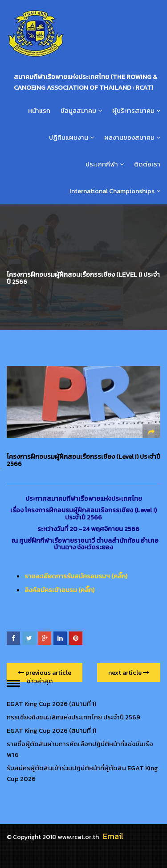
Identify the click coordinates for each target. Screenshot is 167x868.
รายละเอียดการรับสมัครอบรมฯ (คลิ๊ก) (76, 576)
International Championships (112, 191)
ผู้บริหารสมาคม (133, 111)
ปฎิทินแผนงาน (69, 137)
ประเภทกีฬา (102, 164)
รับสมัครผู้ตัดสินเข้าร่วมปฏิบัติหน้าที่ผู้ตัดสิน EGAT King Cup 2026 (82, 773)
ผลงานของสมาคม (129, 137)
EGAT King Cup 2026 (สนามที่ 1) (51, 704)
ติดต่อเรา (147, 164)
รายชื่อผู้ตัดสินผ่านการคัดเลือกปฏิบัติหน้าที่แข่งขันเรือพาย (80, 749)
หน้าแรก (39, 111)
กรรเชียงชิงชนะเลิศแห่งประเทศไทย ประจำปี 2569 (73, 717)
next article (129, 673)
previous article (45, 673)
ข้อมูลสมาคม (78, 111)
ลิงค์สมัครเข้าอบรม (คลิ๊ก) (59, 590)
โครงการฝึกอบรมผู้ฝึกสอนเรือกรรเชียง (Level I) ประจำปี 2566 (83, 460)
